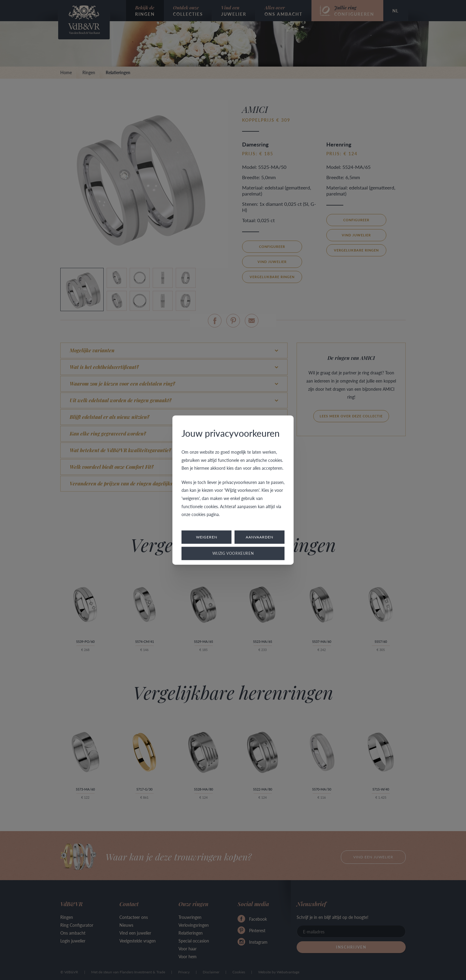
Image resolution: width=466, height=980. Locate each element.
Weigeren (207, 537)
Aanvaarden (260, 537)
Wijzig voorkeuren (233, 553)
